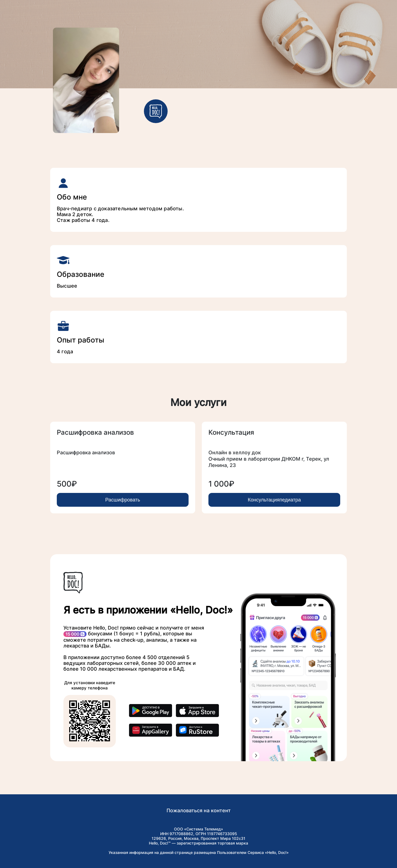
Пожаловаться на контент (199, 810)
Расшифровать (123, 500)
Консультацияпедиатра (274, 500)
